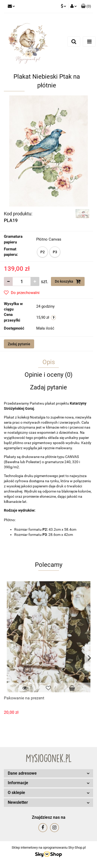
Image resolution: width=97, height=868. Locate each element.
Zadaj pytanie (19, 344)
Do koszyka (68, 281)
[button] (86, 6)
